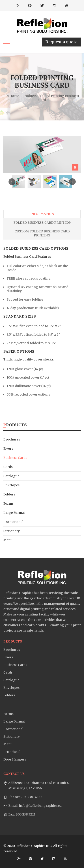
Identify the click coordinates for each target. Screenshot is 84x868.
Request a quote (61, 42)
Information (42, 214)
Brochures (12, 439)
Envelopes (11, 485)
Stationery (12, 531)
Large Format (14, 513)
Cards (8, 467)
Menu (8, 540)
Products (29, 96)
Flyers (8, 449)
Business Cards (15, 458)
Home (12, 96)
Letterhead (12, 752)
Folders (9, 494)
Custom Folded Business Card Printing (42, 233)
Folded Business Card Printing (42, 223)
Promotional (13, 522)
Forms (8, 504)
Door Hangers (15, 759)
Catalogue (11, 476)
